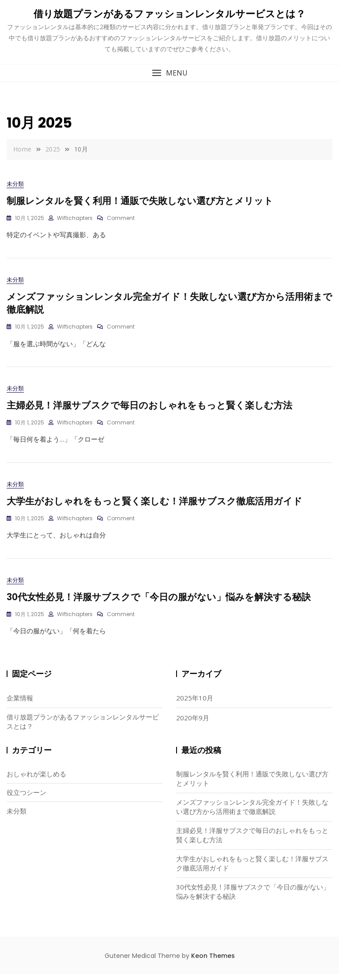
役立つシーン (26, 798)
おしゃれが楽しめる (36, 779)
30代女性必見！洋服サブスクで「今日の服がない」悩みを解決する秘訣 (159, 603)
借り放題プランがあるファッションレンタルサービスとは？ (169, 14)
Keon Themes (213, 961)
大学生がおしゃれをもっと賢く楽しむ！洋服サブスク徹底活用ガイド (154, 505)
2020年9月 (193, 724)
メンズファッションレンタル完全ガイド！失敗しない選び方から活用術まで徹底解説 (252, 812)
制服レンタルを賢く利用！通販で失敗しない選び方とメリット (140, 201)
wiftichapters (75, 218)
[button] (169, 73)
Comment (121, 218)
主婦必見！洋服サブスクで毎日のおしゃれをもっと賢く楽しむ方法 (149, 408)
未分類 (15, 184)
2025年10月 (195, 704)
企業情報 (20, 704)
